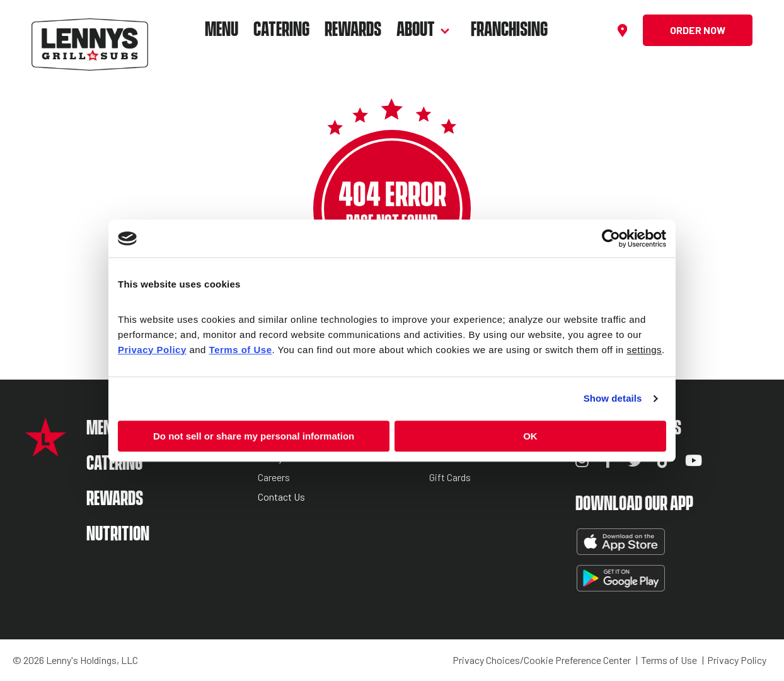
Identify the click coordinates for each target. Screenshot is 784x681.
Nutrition (118, 534)
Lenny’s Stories (290, 458)
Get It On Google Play (620, 578)
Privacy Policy (737, 660)
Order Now (698, 30)
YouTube (694, 460)
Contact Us (281, 497)
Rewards (353, 30)
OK (530, 436)
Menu (222, 30)
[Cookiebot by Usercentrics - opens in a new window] (611, 238)
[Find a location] (624, 31)
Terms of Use (669, 660)
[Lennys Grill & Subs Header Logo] (90, 29)
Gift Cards (450, 478)
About (416, 30)
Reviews (447, 458)
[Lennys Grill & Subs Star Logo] (46, 450)
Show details (613, 398)
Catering (281, 30)
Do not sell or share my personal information (254, 436)
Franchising (509, 30)
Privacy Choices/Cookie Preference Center (542, 660)
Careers (274, 478)
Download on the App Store (620, 542)
